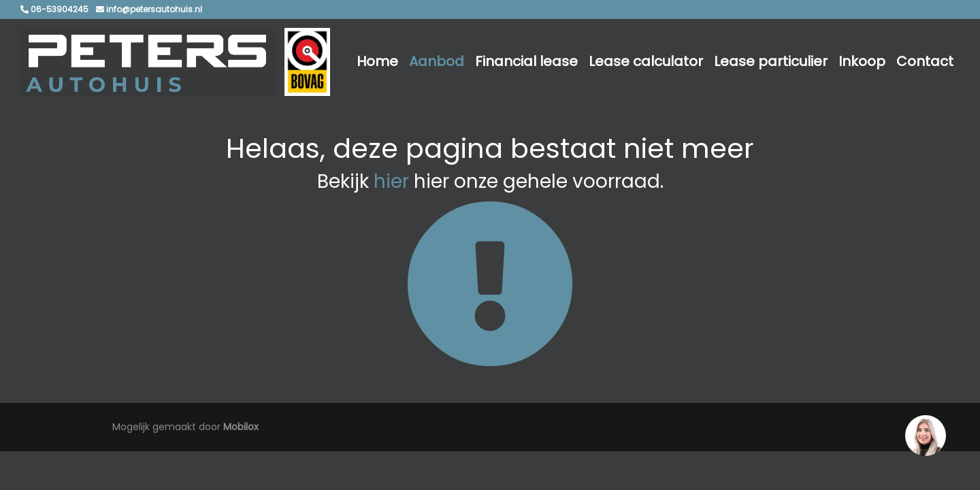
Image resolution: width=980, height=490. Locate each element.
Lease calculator (646, 61)
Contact (925, 61)
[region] (925, 435)
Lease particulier (771, 61)
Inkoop (862, 61)
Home (377, 61)
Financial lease (526, 61)
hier (391, 181)
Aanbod (437, 61)
